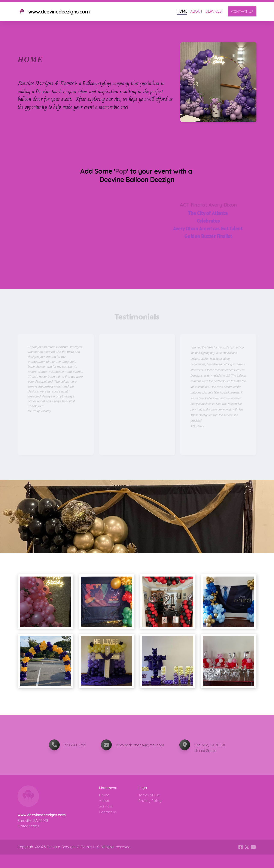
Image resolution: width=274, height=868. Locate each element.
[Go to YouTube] (253, 847)
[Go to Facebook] (240, 847)
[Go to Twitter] (247, 847)
